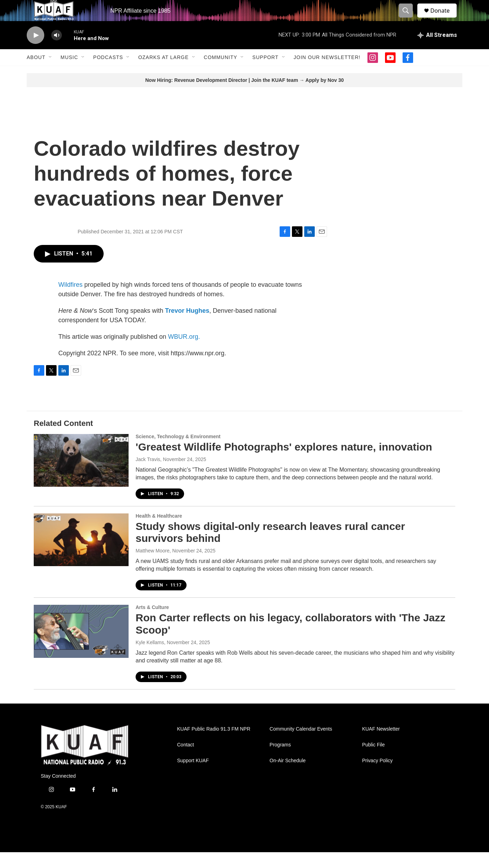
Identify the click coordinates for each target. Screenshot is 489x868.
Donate (444, 18)
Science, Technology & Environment (178, 452)
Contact (185, 761)
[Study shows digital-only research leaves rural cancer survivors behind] (81, 556)
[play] (35, 51)
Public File (374, 761)
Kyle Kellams (150, 658)
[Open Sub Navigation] (51, 73)
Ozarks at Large (163, 73)
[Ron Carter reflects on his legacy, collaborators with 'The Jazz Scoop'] (81, 647)
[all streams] (437, 51)
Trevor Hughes (187, 326)
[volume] (57, 51)
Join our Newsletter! (327, 73)
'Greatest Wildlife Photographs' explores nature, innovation (284, 463)
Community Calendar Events (301, 745)
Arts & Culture (152, 623)
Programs (280, 761)
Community (220, 73)
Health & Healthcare (159, 532)
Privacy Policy (377, 776)
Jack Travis (148, 475)
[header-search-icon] (409, 19)
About (36, 73)
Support (265, 73)
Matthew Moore (152, 566)
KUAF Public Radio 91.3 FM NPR (214, 745)
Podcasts (108, 73)
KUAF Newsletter (381, 745)
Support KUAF (193, 776)
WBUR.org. (184, 352)
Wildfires (70, 300)
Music (69, 73)
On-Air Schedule (288, 776)
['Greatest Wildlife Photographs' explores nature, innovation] (81, 476)
